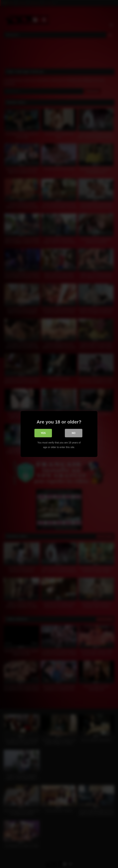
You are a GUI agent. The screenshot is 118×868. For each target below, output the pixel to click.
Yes (43, 433)
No (74, 433)
